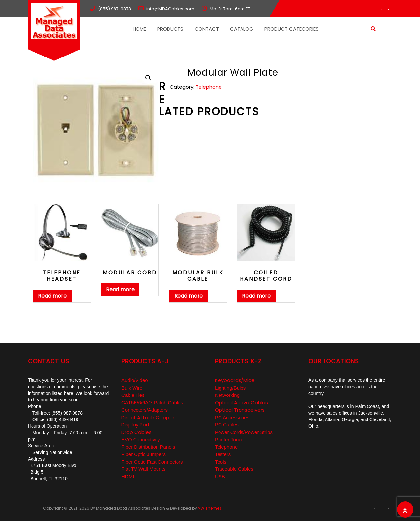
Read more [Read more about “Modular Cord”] (120, 290)
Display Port (136, 425)
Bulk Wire (132, 388)
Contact (207, 29)
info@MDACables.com (170, 9)
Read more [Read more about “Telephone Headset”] (52, 296)
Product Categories (292, 29)
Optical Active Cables (241, 403)
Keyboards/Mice (235, 380)
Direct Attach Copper (148, 417)
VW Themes (209, 508)
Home (139, 29)
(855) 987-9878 (115, 9)
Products (170, 29)
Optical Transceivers (240, 410)
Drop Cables (136, 432)
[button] (148, 78)
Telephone (209, 87)
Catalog (242, 29)
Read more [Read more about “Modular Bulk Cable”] (189, 296)
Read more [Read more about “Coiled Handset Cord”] (256, 296)
